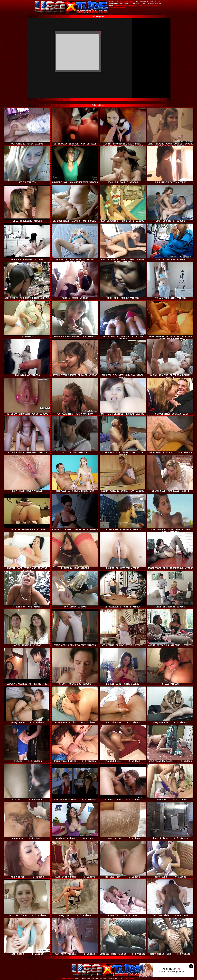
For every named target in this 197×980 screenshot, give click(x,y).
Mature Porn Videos (131, 5)
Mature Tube (118, 5)
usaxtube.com (68, 978)
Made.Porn (142, 5)
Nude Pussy (122, 7)
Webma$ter (130, 978)
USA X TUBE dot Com (127, 2)
